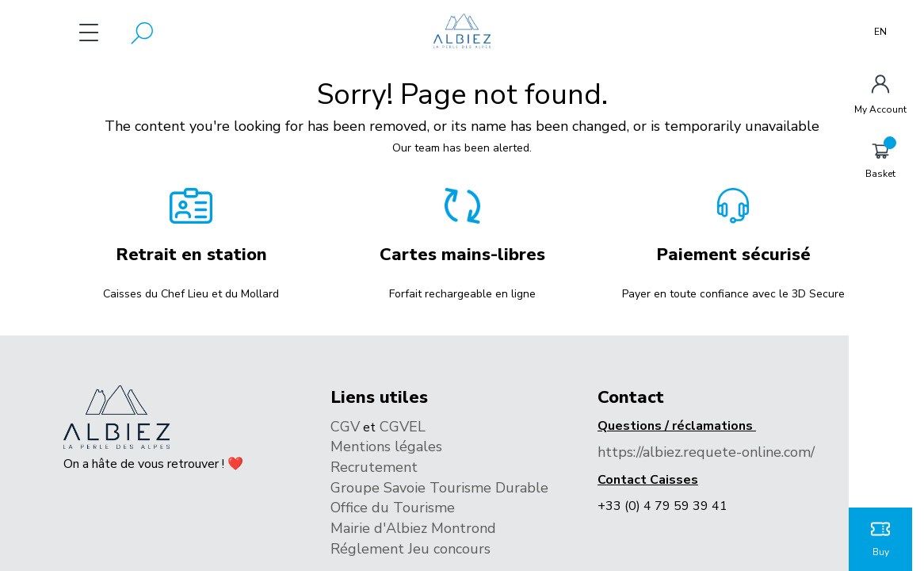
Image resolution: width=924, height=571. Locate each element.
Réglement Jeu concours (412, 549)
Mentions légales (386, 446)
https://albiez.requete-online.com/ (706, 452)
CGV (345, 427)
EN (880, 32)
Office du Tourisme (393, 508)
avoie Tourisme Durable (470, 488)
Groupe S (361, 488)
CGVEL (401, 427)
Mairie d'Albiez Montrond (415, 528)
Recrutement (374, 467)
